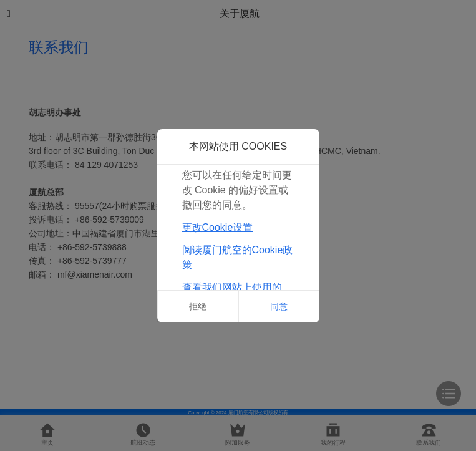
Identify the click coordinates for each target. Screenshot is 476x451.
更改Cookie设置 (218, 227)
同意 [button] (279, 306)
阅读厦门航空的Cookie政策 (238, 257)
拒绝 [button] (198, 306)
